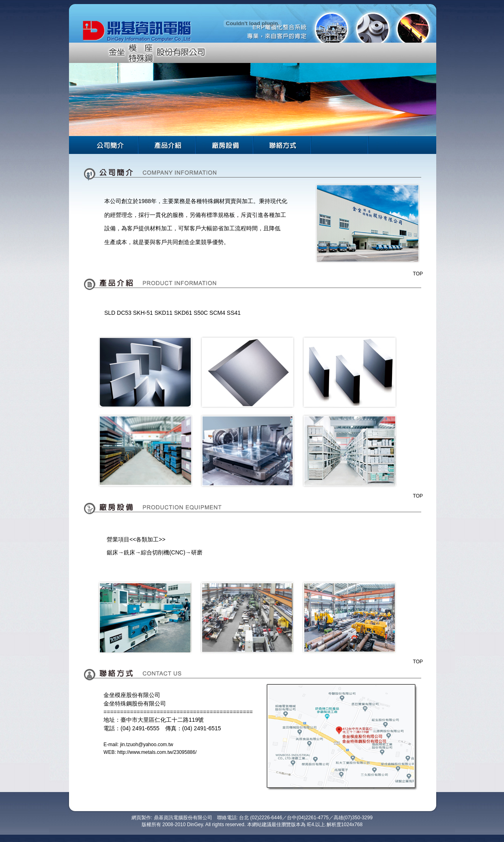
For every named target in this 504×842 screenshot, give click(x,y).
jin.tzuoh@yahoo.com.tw (147, 745)
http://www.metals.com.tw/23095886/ (157, 752)
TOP (418, 274)
